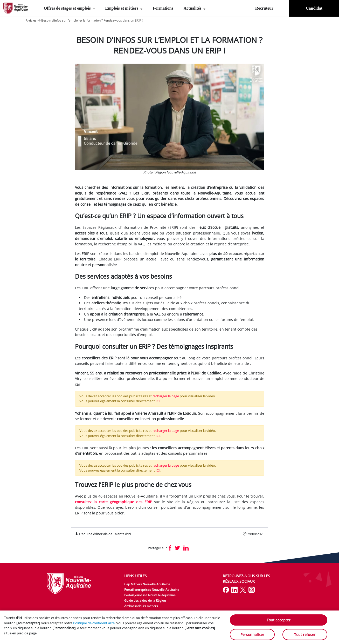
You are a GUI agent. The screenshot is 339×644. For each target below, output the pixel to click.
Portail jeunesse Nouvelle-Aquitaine (150, 595)
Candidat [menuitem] (314, 8)
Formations (163, 8)
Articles (31, 20)
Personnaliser (252, 635)
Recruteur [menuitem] (264, 8)
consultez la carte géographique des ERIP (113, 502)
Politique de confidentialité (94, 623)
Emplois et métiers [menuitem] (122, 8)
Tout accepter (279, 620)
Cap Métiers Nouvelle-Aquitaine (147, 584)
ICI (158, 401)
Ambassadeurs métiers (141, 606)
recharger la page (166, 396)
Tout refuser (305, 635)
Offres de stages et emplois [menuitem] (68, 8)
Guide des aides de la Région (145, 601)
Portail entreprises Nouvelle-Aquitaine (152, 590)
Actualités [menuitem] (193, 8)
